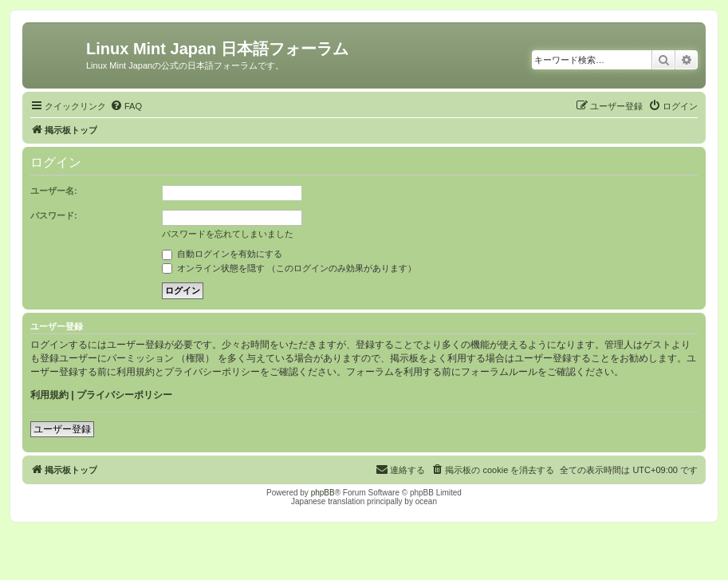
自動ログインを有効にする (222, 254)
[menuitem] (126, 106)
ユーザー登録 (62, 429)
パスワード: (54, 215)
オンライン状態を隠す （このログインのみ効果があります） (289, 268)
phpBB (323, 493)
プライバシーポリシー (124, 395)
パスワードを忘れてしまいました (228, 234)
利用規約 (49, 395)
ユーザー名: (54, 191)
